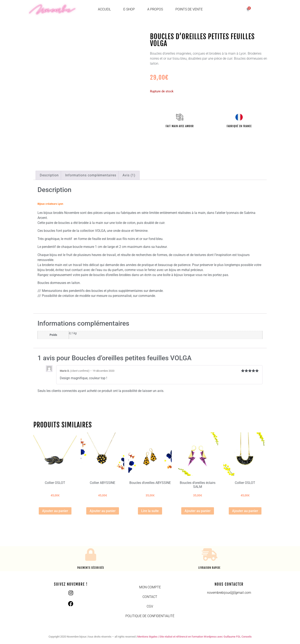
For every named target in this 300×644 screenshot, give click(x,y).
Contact (150, 597)
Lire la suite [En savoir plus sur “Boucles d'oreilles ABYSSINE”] (150, 511)
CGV (150, 606)
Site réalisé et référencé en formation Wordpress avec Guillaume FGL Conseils (206, 637)
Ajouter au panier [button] (55, 511)
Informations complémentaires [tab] (91, 175)
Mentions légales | (148, 637)
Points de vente (189, 9)
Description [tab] (49, 175)
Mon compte (150, 587)
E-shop (129, 9)
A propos (155, 9)
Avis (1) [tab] (129, 175)
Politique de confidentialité (150, 616)
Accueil (104, 9)
